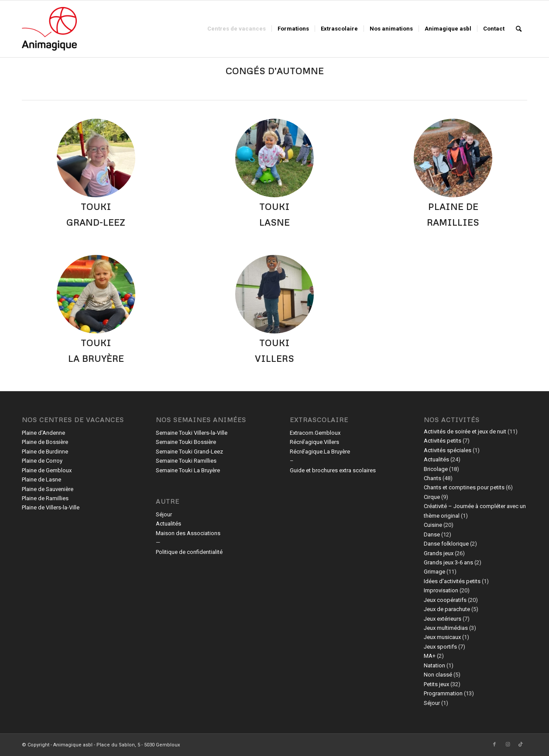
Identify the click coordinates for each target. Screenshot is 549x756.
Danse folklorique (446, 544)
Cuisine (433, 525)
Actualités (168, 524)
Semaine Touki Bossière (186, 442)
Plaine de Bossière (45, 442)
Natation (434, 665)
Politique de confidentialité (189, 552)
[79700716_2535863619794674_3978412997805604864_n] (96, 294)
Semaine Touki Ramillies (186, 461)
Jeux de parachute (447, 609)
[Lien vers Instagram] (508, 745)
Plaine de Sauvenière (48, 489)
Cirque (432, 497)
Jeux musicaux (442, 637)
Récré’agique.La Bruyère (320, 452)
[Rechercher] (519, 29)
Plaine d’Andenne (43, 433)
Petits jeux (436, 684)
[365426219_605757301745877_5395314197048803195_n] (274, 158)
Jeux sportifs (440, 647)
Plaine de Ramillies (45, 498)
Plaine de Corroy (42, 461)
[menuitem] (237, 29)
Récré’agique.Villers (314, 442)
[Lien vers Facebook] (494, 745)
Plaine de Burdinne (45, 452)
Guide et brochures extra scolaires (333, 470)
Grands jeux (439, 553)
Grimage (434, 572)
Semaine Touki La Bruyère (188, 470)
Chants (432, 478)
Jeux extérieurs (443, 619)
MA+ (430, 656)
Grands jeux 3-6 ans (448, 562)
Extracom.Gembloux (315, 433)
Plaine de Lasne (41, 479)
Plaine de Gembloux (47, 470)
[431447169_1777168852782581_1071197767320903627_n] (274, 294)
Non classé (438, 675)
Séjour (164, 514)
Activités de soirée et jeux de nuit (465, 431)
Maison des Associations (188, 533)
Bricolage (436, 469)
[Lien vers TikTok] (521, 745)
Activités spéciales (448, 450)
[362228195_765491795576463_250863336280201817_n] (96, 158)
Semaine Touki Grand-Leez (189, 452)
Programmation (443, 693)
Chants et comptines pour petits (464, 487)
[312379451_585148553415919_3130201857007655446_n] (453, 158)
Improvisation (441, 590)
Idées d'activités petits (452, 581)
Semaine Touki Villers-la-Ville (192, 433)
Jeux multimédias (446, 628)
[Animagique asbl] (49, 29)
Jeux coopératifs (445, 600)
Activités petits (443, 441)
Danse (432, 534)
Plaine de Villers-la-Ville (51, 507)
